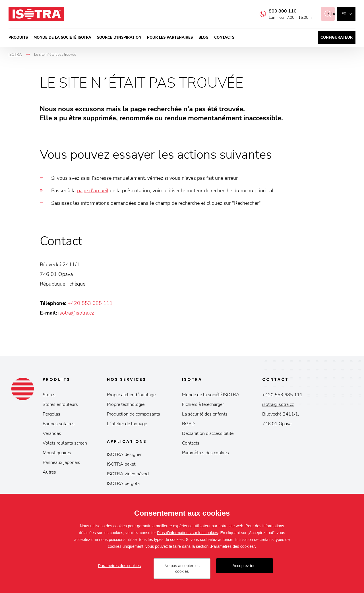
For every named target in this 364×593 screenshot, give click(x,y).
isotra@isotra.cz (76, 313)
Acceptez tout (245, 566)
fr (344, 14)
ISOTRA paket (121, 464)
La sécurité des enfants (205, 414)
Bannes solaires (59, 424)
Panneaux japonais (61, 462)
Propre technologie (126, 404)
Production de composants (134, 414)
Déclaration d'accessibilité (208, 433)
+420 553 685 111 (90, 303)
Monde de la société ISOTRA (62, 38)
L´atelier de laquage (127, 424)
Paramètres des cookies (205, 453)
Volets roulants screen (65, 443)
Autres (49, 472)
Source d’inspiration (119, 38)
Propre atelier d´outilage (131, 395)
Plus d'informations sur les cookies (187, 533)
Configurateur (337, 38)
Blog (203, 38)
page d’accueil (93, 191)
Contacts (224, 38)
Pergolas (51, 414)
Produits (18, 38)
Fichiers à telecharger (203, 404)
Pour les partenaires (170, 38)
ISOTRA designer (124, 454)
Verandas (52, 433)
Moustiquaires (57, 453)
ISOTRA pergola (123, 484)
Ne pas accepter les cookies (182, 569)
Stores (49, 395)
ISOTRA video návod (128, 474)
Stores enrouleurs (60, 404)
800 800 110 (276, 11)
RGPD (188, 424)
